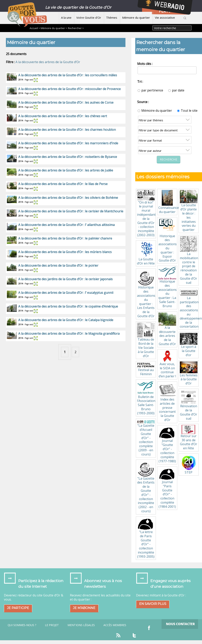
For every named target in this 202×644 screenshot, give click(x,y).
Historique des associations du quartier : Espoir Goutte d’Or (168, 240)
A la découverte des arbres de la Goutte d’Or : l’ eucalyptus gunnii (66, 293)
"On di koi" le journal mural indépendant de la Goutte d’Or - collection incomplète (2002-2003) (146, 214)
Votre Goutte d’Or (89, 18)
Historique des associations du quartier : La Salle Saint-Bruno (168, 287)
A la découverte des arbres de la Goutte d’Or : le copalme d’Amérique (68, 306)
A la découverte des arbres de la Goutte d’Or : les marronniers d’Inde (68, 143)
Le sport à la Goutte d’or (189, 345)
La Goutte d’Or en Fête (146, 253)
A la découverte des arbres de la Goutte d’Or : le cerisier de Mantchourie (71, 211)
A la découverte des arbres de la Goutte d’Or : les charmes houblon (67, 130)
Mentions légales (81, 625)
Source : (143, 102)
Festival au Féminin (146, 369)
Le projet (52, 625)
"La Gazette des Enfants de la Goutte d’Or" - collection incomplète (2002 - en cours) (146, 487)
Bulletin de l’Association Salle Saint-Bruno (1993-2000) (146, 398)
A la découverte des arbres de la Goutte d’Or (48, 62)
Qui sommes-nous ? (22, 625)
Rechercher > (76, 28)
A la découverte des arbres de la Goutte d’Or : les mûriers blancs (65, 252)
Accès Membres (115, 625)
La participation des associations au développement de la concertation (189, 309)
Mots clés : (145, 64)
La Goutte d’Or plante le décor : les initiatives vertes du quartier (189, 211)
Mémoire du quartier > (54, 28)
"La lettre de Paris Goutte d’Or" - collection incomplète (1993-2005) (146, 538)
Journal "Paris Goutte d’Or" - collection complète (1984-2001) (167, 488)
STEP (189, 465)
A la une (66, 18)
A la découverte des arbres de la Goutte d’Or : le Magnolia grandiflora (69, 334)
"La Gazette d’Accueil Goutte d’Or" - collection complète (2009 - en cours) (146, 438)
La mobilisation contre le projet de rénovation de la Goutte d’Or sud (189, 260)
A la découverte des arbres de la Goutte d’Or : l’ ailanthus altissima (66, 225)
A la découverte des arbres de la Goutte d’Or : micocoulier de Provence (69, 89)
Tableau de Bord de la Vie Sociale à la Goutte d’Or (146, 340)
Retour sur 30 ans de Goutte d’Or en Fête (189, 438)
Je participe (18, 608)
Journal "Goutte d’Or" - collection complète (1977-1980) (167, 445)
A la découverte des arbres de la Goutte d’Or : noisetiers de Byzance (68, 157)
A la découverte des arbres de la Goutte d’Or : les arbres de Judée (66, 170)
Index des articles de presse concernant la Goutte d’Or (167, 402)
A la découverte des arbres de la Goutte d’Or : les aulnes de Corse (66, 102)
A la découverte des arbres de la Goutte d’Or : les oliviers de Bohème (68, 198)
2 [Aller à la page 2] (75, 352)
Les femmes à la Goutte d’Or (189, 374)
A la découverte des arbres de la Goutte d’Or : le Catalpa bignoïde (66, 320)
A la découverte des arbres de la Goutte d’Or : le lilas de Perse (63, 184)
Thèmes (112, 18)
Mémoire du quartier (136, 18)
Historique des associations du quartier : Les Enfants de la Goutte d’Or (146, 294)
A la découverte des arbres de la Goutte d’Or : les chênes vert (63, 116)
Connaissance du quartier (168, 202)
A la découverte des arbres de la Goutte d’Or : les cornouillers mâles (68, 75)
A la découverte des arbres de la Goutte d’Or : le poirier (58, 265)
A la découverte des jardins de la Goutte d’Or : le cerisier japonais (65, 279)
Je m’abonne (84, 608)
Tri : (140, 82)
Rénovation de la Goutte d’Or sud (189, 405)
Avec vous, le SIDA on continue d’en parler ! (167, 364)
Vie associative (165, 18)
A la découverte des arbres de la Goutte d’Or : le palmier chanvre (65, 238)
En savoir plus (153, 604)
